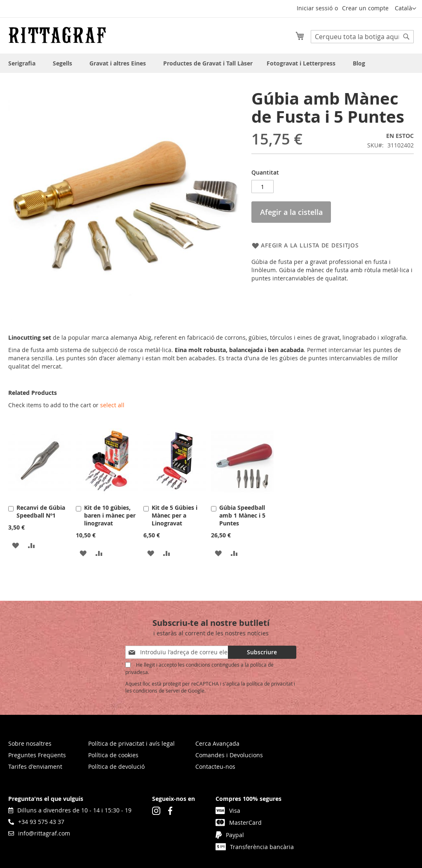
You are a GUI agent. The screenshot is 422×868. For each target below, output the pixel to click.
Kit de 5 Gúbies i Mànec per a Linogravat (175, 515)
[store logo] (57, 35)
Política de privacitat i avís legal (131, 743)
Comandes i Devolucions (229, 755)
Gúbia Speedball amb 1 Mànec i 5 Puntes (242, 515)
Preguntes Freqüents (37, 755)
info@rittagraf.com (39, 833)
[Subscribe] (262, 652)
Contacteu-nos (215, 766)
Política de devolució (116, 766)
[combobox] (362, 37)
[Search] (406, 37)
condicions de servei (156, 691)
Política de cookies (113, 755)
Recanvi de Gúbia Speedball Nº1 (41, 511)
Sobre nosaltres (30, 743)
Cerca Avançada (217, 743)
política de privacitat (270, 684)
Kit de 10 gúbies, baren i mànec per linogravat (110, 515)
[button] (406, 9)
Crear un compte (365, 8)
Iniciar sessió (315, 8)
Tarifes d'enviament (35, 766)
